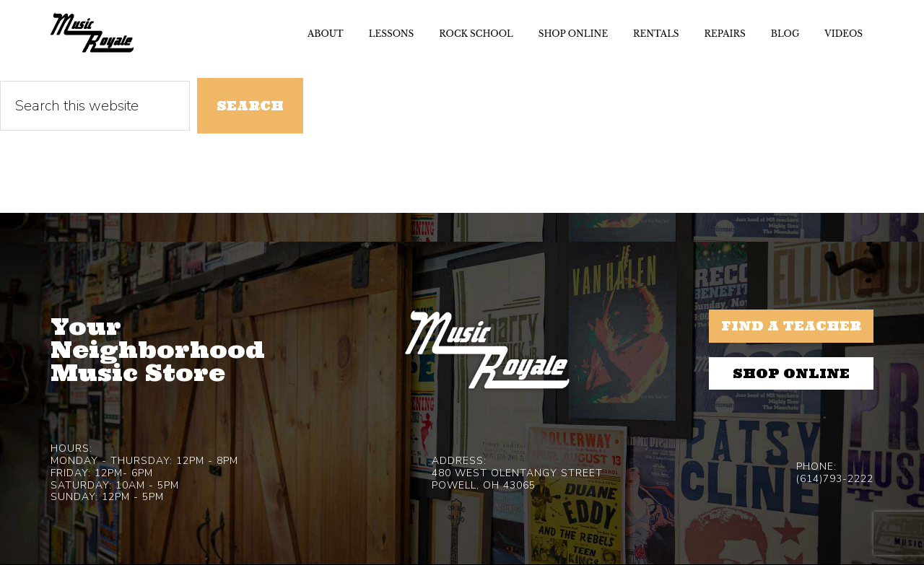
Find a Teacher (791, 326)
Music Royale (92, 32)
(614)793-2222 (835, 479)
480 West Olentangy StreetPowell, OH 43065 (517, 479)
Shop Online (791, 373)
